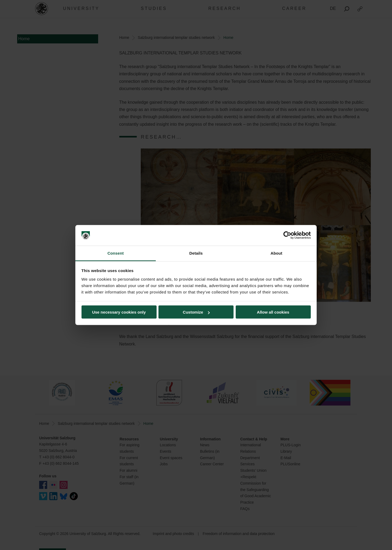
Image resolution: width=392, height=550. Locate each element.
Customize (196, 312)
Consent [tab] (116, 253)
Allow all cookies (273, 312)
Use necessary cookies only (119, 312)
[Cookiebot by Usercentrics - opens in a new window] (287, 235)
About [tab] (276, 253)
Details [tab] (196, 253)
